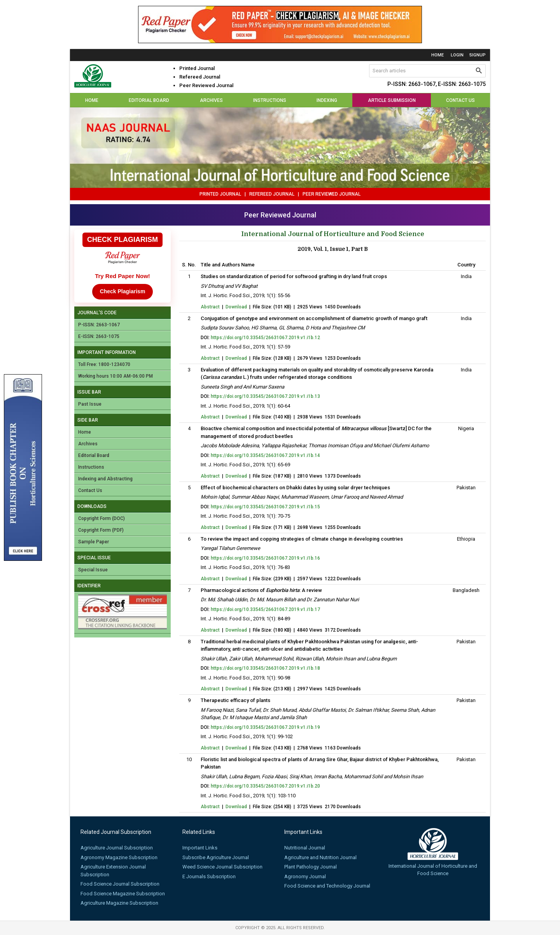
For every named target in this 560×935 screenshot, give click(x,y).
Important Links (200, 848)
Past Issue (90, 404)
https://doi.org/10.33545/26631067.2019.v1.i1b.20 (265, 786)
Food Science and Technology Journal (327, 886)
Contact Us (460, 100)
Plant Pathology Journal (311, 867)
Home (437, 55)
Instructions (270, 100)
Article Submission (392, 100)
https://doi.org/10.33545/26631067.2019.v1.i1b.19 (265, 727)
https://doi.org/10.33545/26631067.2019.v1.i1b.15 (265, 507)
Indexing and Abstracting (105, 479)
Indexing (327, 100)
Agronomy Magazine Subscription (119, 857)
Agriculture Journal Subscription (117, 848)
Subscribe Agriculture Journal (216, 857)
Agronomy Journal (305, 876)
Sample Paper (94, 542)
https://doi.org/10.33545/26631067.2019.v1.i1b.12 (265, 338)
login (457, 55)
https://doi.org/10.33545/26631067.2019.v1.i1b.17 (265, 609)
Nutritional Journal (305, 848)
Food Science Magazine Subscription (123, 894)
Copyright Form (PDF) (101, 530)
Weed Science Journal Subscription (222, 867)
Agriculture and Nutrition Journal (320, 857)
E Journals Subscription (209, 876)
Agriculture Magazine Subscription (119, 903)
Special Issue (93, 570)
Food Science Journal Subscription (120, 884)
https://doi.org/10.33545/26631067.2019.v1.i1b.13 (265, 396)
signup (478, 55)
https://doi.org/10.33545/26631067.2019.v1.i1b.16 (265, 558)
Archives (211, 100)
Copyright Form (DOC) (101, 518)
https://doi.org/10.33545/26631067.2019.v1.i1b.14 (265, 455)
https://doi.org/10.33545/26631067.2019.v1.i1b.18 (265, 668)
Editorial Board (149, 100)
